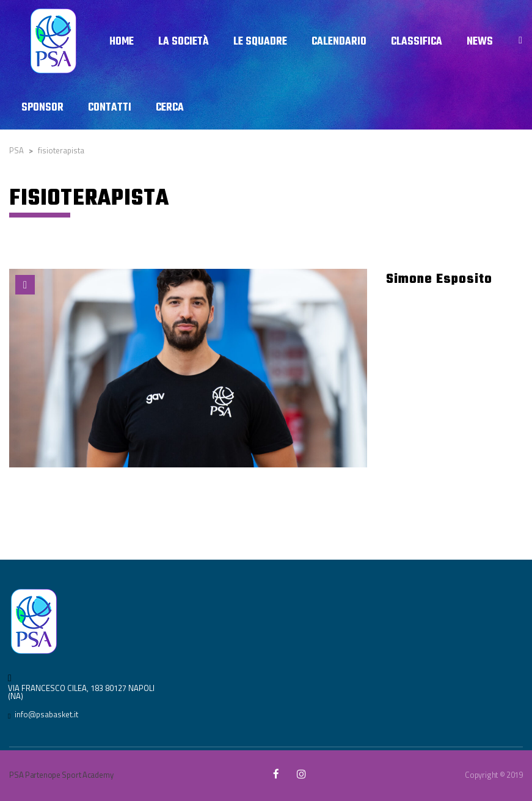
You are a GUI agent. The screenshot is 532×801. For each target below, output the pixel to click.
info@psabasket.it (46, 714)
